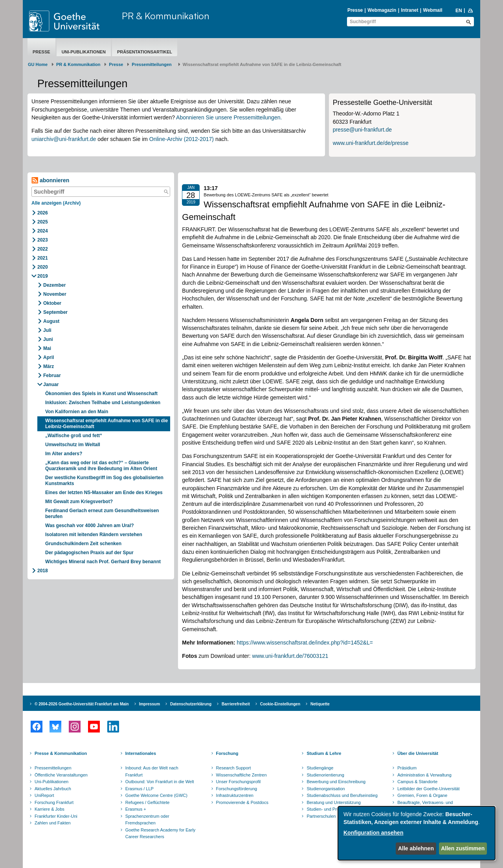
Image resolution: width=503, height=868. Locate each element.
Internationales (141, 753)
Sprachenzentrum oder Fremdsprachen (147, 820)
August (51, 321)
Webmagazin (382, 10)
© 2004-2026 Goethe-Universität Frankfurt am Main (82, 704)
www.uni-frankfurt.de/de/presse (371, 143)
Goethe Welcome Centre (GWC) (156, 795)
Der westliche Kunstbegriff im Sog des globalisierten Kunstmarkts (104, 481)
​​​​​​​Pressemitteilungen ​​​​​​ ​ (153, 64)
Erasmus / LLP (140, 789)
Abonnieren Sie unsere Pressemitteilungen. (229, 117)
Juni (48, 339)
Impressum (150, 704)
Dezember (54, 285)
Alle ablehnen (416, 848)
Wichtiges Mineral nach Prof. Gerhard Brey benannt (103, 562)
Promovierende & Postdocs (242, 802)
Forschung (227, 753)
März (49, 366)
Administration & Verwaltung (424, 775)
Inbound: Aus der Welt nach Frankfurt (152, 771)
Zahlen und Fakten (53, 823)
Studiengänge (320, 768)
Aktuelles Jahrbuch (53, 789)
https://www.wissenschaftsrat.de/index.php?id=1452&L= (306, 643)
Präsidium (407, 768)
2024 (43, 231)
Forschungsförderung (237, 789)
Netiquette (320, 704)
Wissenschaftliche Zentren (241, 775)
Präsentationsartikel (145, 52)
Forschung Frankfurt (54, 802)
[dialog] (417, 833)
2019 (43, 276)
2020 (43, 267)
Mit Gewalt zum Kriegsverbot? (79, 502)
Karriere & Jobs (50, 809)
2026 (43, 213)
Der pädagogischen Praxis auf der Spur (89, 553)
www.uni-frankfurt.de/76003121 (290, 656)
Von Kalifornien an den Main (77, 412)
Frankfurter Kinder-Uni (56, 816)
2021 (43, 258)
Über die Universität (418, 753)
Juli (47, 330)
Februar (52, 375)
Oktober (52, 303)
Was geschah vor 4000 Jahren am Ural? (90, 526)
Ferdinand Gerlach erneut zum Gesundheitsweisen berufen (102, 514)
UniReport (44, 795)
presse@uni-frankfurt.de (362, 130)
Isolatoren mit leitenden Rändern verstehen (94, 535)
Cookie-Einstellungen (280, 704)
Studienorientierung (325, 775)
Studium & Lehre (324, 753)
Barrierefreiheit (236, 704)
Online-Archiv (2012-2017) (182, 139)
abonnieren (50, 180)
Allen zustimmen (463, 848)
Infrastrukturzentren (235, 795)
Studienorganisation (326, 789)
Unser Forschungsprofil (239, 782)
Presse (355, 10)
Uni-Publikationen (84, 52)
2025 (43, 222)
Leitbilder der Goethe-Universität (428, 789)
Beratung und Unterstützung (334, 802)
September (55, 312)
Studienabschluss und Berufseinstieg (342, 795)
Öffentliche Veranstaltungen (61, 775)
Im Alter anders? (64, 454)
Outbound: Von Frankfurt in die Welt (160, 782)
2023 (43, 240)
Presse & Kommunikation (61, 753)
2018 (43, 571)
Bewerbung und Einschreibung (336, 782)
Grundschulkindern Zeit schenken (84, 544)
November (55, 294)
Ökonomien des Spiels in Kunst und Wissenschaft (101, 394)
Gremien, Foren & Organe (422, 795)
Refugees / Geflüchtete (148, 802)
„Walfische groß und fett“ (74, 436)
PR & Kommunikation (166, 16)
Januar (51, 385)
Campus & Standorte (417, 782)
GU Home (38, 64)
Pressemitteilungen (53, 768)
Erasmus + (136, 809)
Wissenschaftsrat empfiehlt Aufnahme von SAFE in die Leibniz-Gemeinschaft (106, 424)
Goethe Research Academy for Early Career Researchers (161, 833)
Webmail (433, 10)
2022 (43, 249)
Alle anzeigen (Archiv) (56, 203)
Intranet (409, 10)
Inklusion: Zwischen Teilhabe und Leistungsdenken (103, 403)
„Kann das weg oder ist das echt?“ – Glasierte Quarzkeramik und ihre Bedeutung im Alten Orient (102, 466)
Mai (47, 348)
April (49, 357)
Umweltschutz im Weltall (73, 445)
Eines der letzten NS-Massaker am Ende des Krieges (104, 493)
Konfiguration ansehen (373, 833)
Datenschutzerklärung (191, 704)
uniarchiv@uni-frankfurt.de (64, 139)
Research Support (234, 768)
